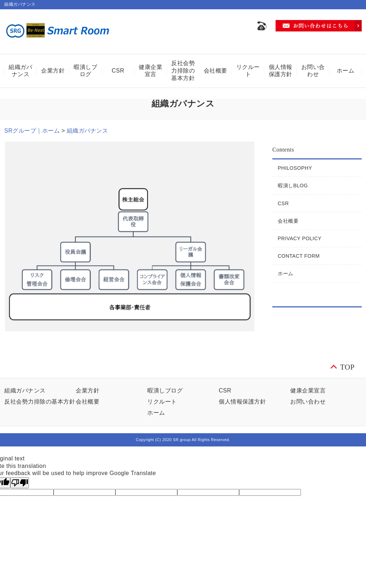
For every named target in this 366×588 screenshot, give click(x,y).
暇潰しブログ (85, 71)
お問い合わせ (313, 71)
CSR (118, 71)
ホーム (346, 71)
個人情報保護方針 (281, 71)
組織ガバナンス (20, 71)
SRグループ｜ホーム (32, 131)
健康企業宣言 (150, 71)
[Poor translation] (20, 483)
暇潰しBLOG (293, 186)
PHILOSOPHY (295, 168)
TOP (347, 367)
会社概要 (216, 71)
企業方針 (53, 71)
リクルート (248, 71)
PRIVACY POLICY (300, 238)
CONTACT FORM (299, 256)
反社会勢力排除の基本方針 (183, 71)
